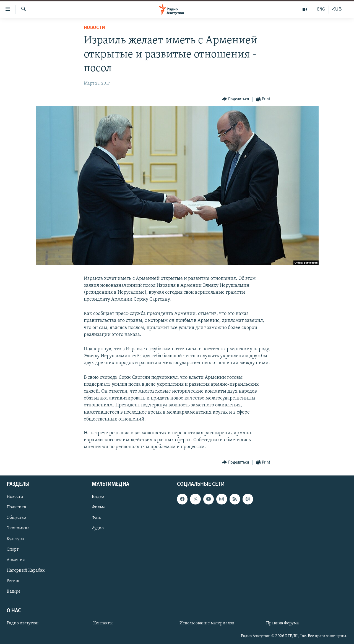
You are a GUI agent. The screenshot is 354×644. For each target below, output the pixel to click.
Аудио (98, 528)
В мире (14, 592)
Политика (16, 507)
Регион (14, 581)
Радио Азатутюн (23, 623)
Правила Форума (283, 623)
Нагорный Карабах (26, 570)
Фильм (98, 507)
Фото (97, 518)
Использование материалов (207, 623)
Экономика (18, 528)
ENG (321, 9)
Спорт (13, 549)
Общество (16, 518)
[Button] (235, 99)
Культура (15, 539)
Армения (16, 560)
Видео (98, 497)
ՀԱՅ (337, 9)
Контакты (103, 623)
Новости (94, 28)
